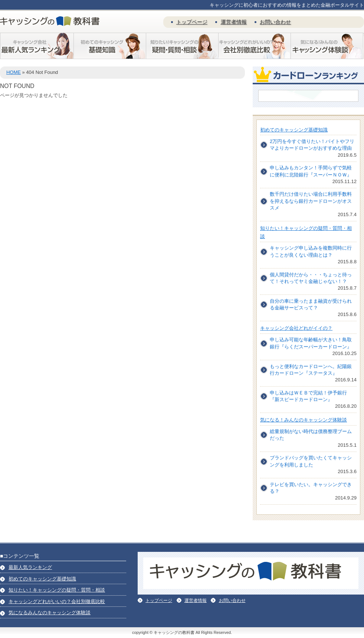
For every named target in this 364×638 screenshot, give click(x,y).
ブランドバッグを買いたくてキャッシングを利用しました (311, 461)
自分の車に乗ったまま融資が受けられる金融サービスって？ (311, 304)
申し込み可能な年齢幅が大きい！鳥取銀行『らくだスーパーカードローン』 (311, 343)
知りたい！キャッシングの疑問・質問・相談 (57, 590)
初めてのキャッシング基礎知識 (294, 130)
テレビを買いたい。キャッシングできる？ (311, 488)
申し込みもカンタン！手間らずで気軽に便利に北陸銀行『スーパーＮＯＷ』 (311, 171)
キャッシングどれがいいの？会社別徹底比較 (57, 601)
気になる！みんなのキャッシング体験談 (304, 420)
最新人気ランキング (30, 567)
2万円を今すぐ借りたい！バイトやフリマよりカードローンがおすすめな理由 (312, 145)
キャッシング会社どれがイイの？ (296, 328)
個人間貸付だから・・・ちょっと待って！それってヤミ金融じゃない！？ (311, 278)
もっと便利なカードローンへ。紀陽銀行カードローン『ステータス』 (311, 370)
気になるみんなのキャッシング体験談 (50, 613)
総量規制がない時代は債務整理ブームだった (311, 435)
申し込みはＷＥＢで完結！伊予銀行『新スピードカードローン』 (308, 396)
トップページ (192, 22)
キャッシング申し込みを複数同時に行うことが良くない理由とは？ (311, 251)
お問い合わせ (275, 22)
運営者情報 (234, 22)
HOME (14, 72)
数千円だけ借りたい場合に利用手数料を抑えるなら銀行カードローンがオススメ (311, 201)
